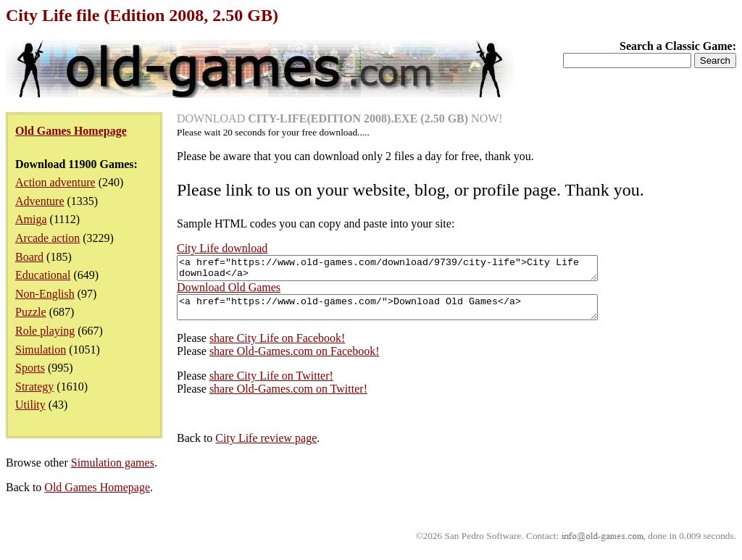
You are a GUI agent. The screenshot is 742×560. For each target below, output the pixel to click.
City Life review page (266, 447)
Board (29, 257)
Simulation (41, 350)
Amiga (31, 219)
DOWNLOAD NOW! (340, 118)
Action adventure (55, 182)
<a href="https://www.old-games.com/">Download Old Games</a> (413, 314)
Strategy (34, 386)
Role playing (45, 331)
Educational (43, 275)
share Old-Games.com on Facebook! (295, 360)
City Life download (222, 248)
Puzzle (31, 312)
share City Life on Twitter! (271, 384)
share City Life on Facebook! (278, 347)
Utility (30, 405)
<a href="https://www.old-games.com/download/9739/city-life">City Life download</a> (413, 270)
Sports (30, 368)
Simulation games (113, 471)
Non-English (45, 294)
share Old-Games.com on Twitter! (288, 397)
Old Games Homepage (97, 496)
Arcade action (47, 238)
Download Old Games (229, 292)
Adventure (40, 201)
